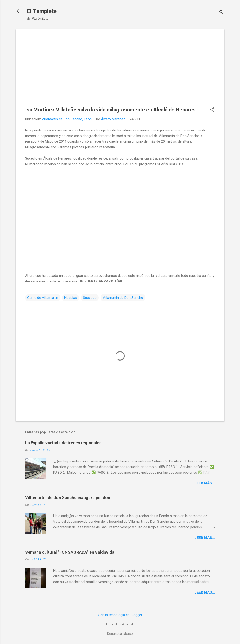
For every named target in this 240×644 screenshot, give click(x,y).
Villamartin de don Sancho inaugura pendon (68, 497)
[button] (212, 110)
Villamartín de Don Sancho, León (67, 119)
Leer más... (205, 483)
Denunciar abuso (120, 634)
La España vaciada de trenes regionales (63, 443)
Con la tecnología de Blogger (120, 615)
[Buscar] (221, 13)
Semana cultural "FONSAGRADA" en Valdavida (70, 552)
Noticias (71, 298)
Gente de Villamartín (43, 298)
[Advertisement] (120, 72)
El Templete (42, 11)
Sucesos (90, 298)
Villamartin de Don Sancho (123, 298)
